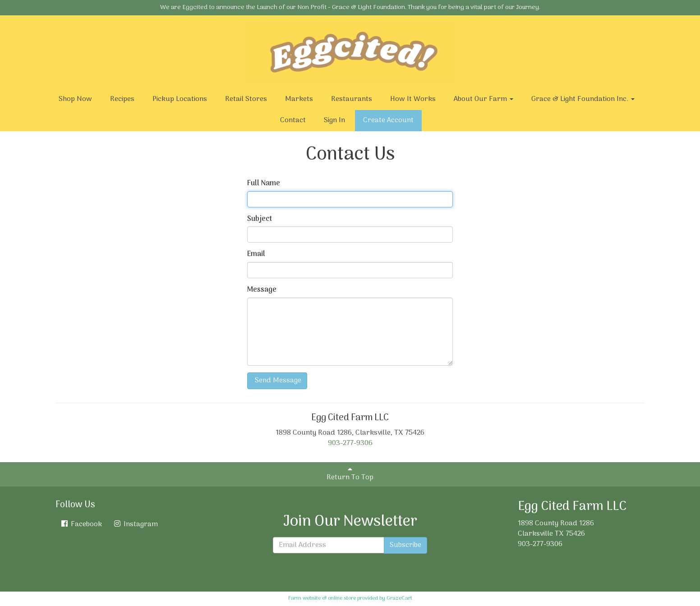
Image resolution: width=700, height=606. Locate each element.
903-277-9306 (350, 443)
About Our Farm (484, 99)
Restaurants (352, 99)
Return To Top (350, 474)
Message (262, 290)
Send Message (277, 381)
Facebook (81, 524)
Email (256, 255)
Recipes (122, 99)
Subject (260, 219)
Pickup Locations (180, 99)
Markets (299, 99)
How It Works (413, 99)
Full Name (264, 184)
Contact (293, 120)
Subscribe (405, 545)
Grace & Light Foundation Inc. (583, 99)
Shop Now (75, 99)
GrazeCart (399, 598)
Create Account (388, 120)
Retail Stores (246, 99)
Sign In (334, 120)
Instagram (135, 524)
